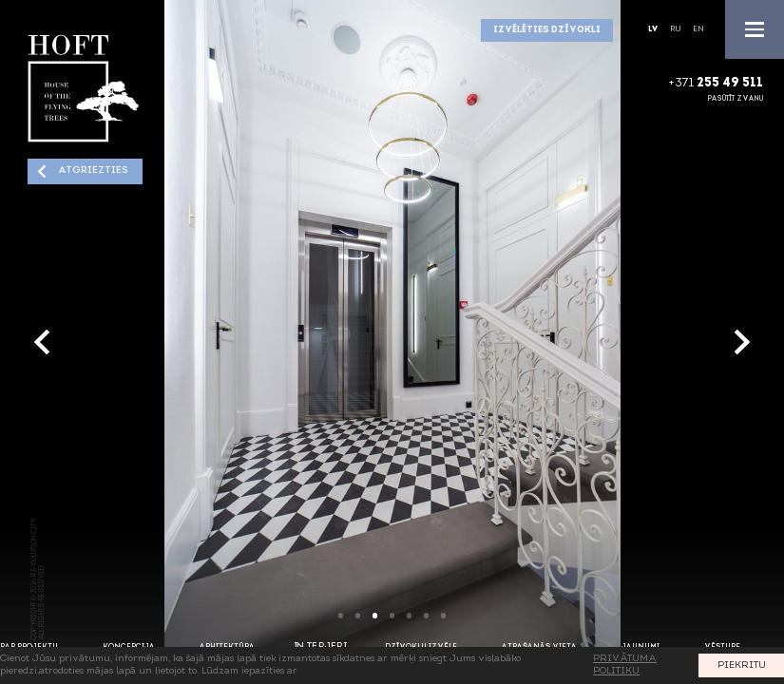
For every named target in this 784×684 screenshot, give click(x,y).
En (698, 29)
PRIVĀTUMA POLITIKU (625, 665)
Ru (676, 29)
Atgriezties (93, 171)
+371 (716, 84)
